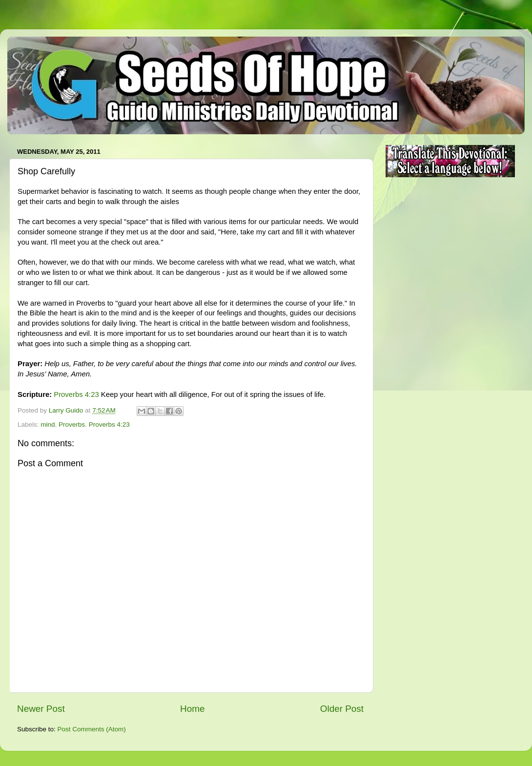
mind (48, 424)
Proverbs (72, 424)
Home (192, 709)
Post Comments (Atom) (92, 729)
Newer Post (41, 709)
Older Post (342, 709)
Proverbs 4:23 (76, 394)
